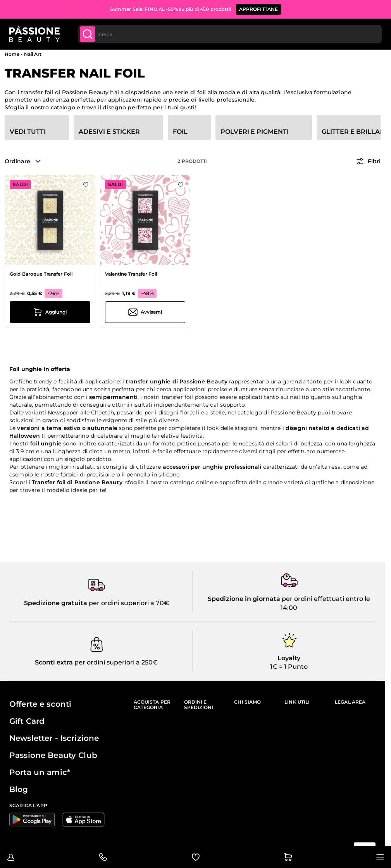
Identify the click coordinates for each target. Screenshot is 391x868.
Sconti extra (54, 662)
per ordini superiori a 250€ (115, 662)
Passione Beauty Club (53, 755)
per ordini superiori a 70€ (128, 603)
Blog (19, 789)
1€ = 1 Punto (289, 667)
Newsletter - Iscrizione (54, 738)
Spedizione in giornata (244, 599)
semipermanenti (113, 397)
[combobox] (229, 34)
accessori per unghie (193, 467)
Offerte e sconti (40, 704)
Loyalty (289, 658)
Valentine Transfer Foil (131, 274)
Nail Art (33, 54)
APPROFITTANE (259, 9)
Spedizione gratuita (56, 603)
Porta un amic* (40, 772)
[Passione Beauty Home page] (34, 34)
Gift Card (27, 721)
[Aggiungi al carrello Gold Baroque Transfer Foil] (50, 312)
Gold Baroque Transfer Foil (41, 274)
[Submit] (88, 34)
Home (12, 54)
